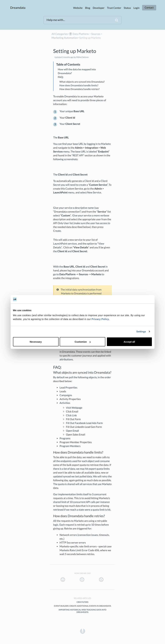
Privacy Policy (100, 319)
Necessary (36, 342)
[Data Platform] (79, 34)
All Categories (60, 34)
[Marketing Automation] (65, 38)
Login (137, 8)
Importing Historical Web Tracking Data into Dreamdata (82, 611)
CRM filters (82, 602)
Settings (141, 332)
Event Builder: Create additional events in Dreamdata (82, 606)
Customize (83, 342)
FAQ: (61, 77)
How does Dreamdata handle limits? (79, 85)
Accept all (129, 342)
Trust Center (114, 8)
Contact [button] (149, 8)
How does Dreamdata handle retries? (79, 89)
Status (127, 8)
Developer (99, 8)
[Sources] (96, 34)
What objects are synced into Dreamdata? (82, 82)
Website (78, 8)
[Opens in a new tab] (83, 631)
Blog (88, 8)
